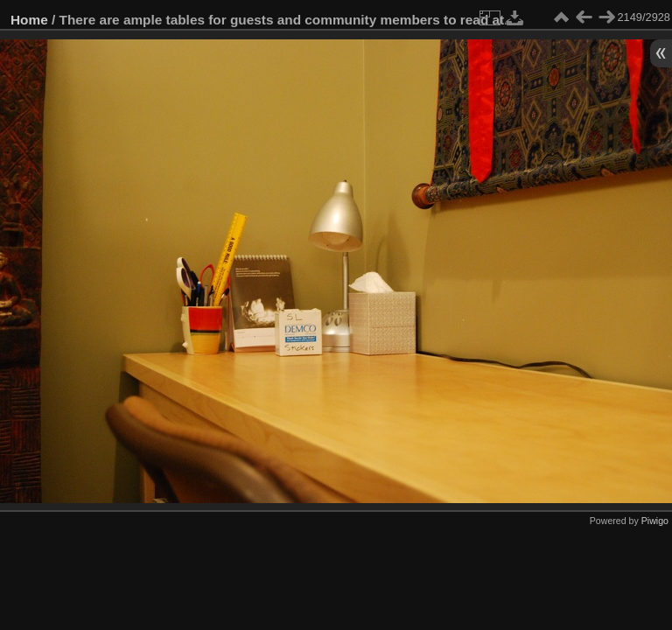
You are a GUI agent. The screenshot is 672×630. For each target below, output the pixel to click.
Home (29, 20)
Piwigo (655, 521)
